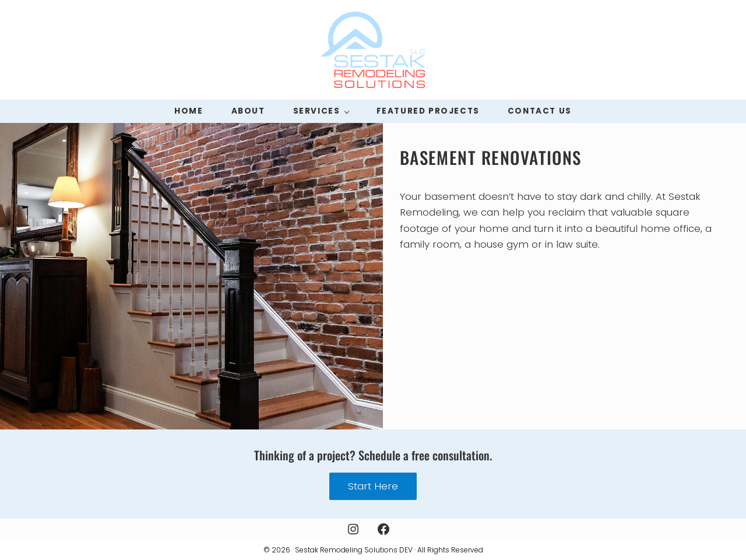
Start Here (373, 486)
